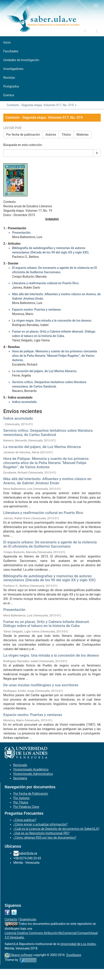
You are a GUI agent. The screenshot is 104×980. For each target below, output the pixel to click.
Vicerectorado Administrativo (33, 774)
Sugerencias (28, 919)
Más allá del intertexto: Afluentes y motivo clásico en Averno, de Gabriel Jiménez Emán (47, 481)
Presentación (14, 610)
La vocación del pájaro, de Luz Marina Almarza (42, 447)
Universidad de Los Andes (78, 944)
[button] (85, 31)
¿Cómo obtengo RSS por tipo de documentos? (45, 838)
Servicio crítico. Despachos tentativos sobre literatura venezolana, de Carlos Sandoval (48, 433)
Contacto (11, 919)
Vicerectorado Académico (31, 769)
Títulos (66, 135)
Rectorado (20, 765)
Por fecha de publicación (23, 135)
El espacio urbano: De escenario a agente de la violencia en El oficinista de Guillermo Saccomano (50, 544)
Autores (51, 135)
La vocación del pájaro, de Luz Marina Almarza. (45, 371)
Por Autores (21, 798)
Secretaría (20, 778)
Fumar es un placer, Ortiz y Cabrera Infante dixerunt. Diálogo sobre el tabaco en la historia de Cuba (47, 624)
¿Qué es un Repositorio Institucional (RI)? (41, 833)
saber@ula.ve (28, 853)
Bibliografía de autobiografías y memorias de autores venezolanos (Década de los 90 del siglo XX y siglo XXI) (49, 578)
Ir (97, 153)
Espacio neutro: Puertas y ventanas (33, 715)
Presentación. (22, 233)
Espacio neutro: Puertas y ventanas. (37, 310)
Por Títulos (21, 802)
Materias (83, 135)
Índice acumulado (18, 418)
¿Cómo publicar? (25, 820)
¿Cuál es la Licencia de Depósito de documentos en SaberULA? (56, 829)
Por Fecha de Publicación (31, 794)
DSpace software (21, 955)
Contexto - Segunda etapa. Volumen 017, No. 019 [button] (42, 105)
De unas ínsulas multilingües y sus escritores (41, 685)
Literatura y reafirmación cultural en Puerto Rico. (46, 283)
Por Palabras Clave (26, 807)
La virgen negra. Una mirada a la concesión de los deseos (51, 655)
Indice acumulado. (25, 402)
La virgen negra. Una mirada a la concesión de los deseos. (52, 321)
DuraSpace (74, 955)
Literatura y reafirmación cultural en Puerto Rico (43, 513)
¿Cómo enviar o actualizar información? (40, 824)
